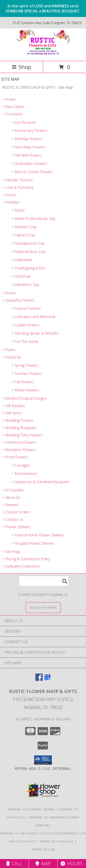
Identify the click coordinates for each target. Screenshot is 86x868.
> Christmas (21, 276)
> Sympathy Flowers (19, 300)
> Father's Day (23, 235)
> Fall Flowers (23, 382)
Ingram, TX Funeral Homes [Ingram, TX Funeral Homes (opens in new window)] (32, 809)
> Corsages (21, 465)
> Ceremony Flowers (19, 442)
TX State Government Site (62, 833)
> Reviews (10, 505)
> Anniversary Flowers (29, 130)
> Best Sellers (13, 107)
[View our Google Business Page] (47, 679)
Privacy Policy (22, 841)
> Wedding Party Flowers (22, 435)
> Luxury (9, 195)
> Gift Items (12, 413)
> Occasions (12, 114)
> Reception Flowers (19, 450)
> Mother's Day (24, 227)
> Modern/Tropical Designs (25, 398)
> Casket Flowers (25, 325)
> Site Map (11, 552)
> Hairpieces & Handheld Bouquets (40, 482)
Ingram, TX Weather (18, 833)
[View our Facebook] (39, 679)
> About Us (11, 497)
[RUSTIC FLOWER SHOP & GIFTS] (43, 55)
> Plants (9, 350)
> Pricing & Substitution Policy (26, 559)
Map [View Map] (43, 864)
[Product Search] (44, 581)
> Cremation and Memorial (33, 317)
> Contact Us (13, 519)
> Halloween (22, 260)
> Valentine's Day (25, 285)
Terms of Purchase (57, 841)
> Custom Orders (16, 512)
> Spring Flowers (25, 365)
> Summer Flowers (27, 374)
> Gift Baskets (14, 406)
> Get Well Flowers (27, 155)
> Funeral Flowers (26, 308)
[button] (43, 760)
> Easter (18, 210)
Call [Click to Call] (14, 864)
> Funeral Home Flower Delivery (38, 535)
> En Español (13, 490)
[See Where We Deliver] (43, 607)
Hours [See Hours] (72, 864)
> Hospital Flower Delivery (33, 543)
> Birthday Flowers (27, 139)
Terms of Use (43, 849)
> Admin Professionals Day (33, 219)
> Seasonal (11, 357)
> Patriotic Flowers (18, 180)
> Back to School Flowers (32, 172)
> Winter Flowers (25, 390)
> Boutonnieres (24, 474)
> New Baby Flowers (28, 147)
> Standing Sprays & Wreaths (35, 333)
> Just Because (24, 122)
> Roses (9, 293)
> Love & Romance (18, 187)
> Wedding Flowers (18, 420)
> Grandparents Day (28, 243)
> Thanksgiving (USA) (28, 268)
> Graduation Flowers (29, 164)
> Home (9, 99)
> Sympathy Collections (21, 566)
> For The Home (25, 341)
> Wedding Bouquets (19, 428)
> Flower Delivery (16, 527)
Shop (22, 67)
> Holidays (11, 202)
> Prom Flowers (15, 457)
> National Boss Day (28, 252)
